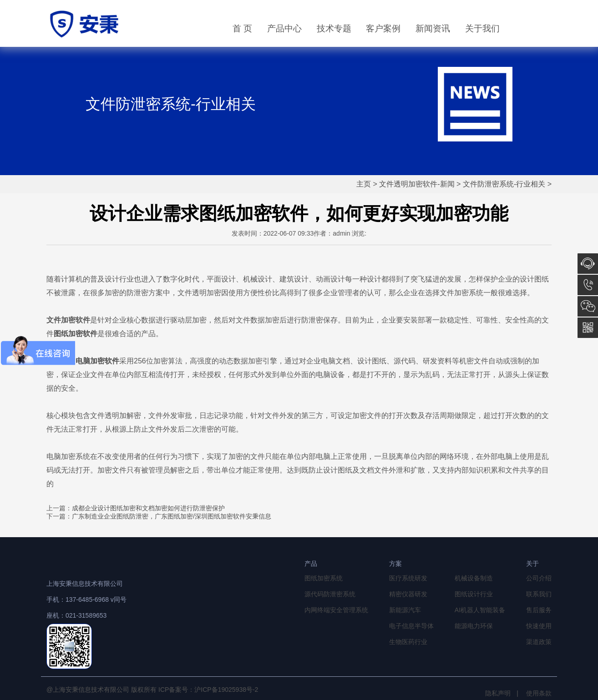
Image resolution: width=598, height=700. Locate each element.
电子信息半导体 (411, 626)
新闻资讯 (433, 28)
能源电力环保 (474, 626)
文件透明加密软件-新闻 (417, 184)
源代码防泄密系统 (330, 594)
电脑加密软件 (97, 361)
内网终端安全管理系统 (336, 610)
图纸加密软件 (76, 334)
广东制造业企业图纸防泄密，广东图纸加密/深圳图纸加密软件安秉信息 (172, 516)
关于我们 (482, 28)
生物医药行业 (408, 642)
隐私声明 (498, 693)
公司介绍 (539, 578)
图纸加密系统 (324, 578)
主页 (364, 184)
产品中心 (284, 28)
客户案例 (383, 28)
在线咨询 (588, 264)
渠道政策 (539, 642)
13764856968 (588, 285)
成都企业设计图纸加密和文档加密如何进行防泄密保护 (148, 508)
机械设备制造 (474, 578)
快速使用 (539, 626)
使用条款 (539, 693)
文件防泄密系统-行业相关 (504, 184)
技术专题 (334, 28)
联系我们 (539, 594)
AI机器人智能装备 (480, 610)
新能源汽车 (405, 610)
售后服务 (539, 610)
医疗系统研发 (408, 578)
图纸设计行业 (474, 594)
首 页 (242, 28)
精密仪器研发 (408, 594)
